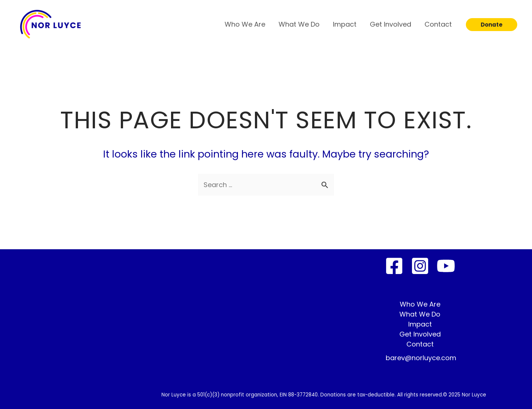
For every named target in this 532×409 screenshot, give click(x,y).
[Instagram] (420, 266)
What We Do (299, 24)
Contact (438, 24)
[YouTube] (446, 266)
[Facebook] (394, 266)
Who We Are (245, 24)
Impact (345, 24)
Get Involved (391, 24)
